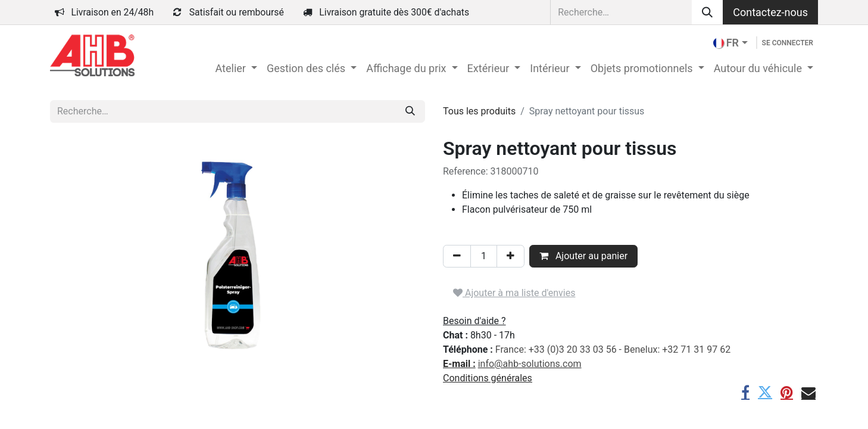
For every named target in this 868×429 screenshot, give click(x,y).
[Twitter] (765, 392)
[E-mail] (808, 392)
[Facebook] (745, 392)
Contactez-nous (770, 12)
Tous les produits (479, 111)
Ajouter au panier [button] (583, 256)
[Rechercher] (707, 12)
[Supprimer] (457, 256)
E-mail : (459, 364)
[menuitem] (236, 68)
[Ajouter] (511, 256)
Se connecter (788, 43)
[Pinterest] (787, 392)
